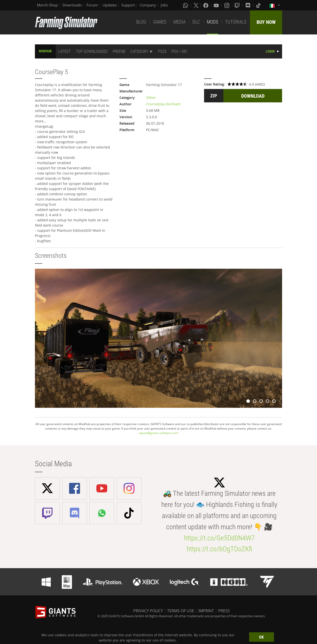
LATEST (65, 51)
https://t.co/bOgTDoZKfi (219, 549)
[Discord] (248, 5)
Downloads (72, 5)
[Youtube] (217, 5)
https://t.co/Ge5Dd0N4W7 (219, 538)
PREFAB (119, 51)
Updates (110, 5)
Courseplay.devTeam (163, 104)
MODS (212, 22)
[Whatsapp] (186, 5)
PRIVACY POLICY (148, 611)
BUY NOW (266, 22)
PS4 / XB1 (180, 51)
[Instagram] (227, 5)
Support (128, 5)
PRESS (224, 611)
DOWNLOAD (253, 96)
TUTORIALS (236, 22)
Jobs (164, 5)
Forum (92, 5)
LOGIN (270, 51)
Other (151, 98)
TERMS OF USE (181, 611)
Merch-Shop (47, 5)
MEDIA (179, 22)
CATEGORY (139, 51)
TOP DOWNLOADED (92, 51)
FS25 (162, 51)
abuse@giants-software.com (159, 433)
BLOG (141, 22)
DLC (196, 22)
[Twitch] (238, 5)
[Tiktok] (259, 5)
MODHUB (45, 51)
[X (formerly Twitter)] (196, 5)
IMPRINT (206, 611)
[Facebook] (206, 5)
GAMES (160, 22)
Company (148, 5)
